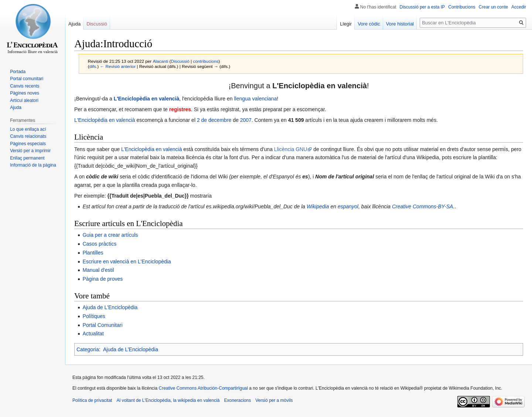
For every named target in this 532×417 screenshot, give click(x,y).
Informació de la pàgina (33, 165)
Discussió (180, 61)
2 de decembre (214, 120)
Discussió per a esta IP (422, 7)
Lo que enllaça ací (28, 129)
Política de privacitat (92, 400)
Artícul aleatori (24, 100)
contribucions (206, 61)
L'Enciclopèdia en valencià (147, 99)
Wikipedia (318, 206)
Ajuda (74, 24)
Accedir (519, 7)
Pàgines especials (28, 144)
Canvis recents (25, 86)
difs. (93, 66)
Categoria (88, 349)
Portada (18, 72)
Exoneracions (238, 400)
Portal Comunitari (102, 325)
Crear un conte (493, 7)
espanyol (348, 206)
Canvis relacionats (28, 136)
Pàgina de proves (103, 279)
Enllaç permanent (27, 158)
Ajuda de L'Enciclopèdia (110, 307)
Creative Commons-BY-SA (422, 206)
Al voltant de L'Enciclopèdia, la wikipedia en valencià (168, 400)
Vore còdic (369, 24)
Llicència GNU (291, 149)
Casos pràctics (99, 244)
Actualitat (93, 334)
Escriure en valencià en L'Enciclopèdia (127, 262)
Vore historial (400, 24)
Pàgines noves (25, 93)
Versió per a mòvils (274, 400)
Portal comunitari (27, 79)
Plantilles (93, 253)
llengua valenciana (255, 99)
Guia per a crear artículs (110, 235)
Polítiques (94, 316)
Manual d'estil (98, 270)
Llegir (346, 24)
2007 (246, 120)
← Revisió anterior (118, 66)
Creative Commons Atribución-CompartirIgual (203, 388)
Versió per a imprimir (30, 151)
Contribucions (462, 7)
